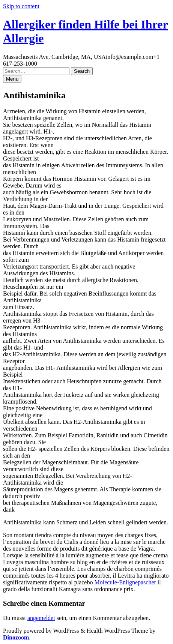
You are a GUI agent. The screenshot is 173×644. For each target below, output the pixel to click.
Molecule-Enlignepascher (125, 582)
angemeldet (41, 618)
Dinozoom (16, 637)
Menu (12, 79)
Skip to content (21, 6)
